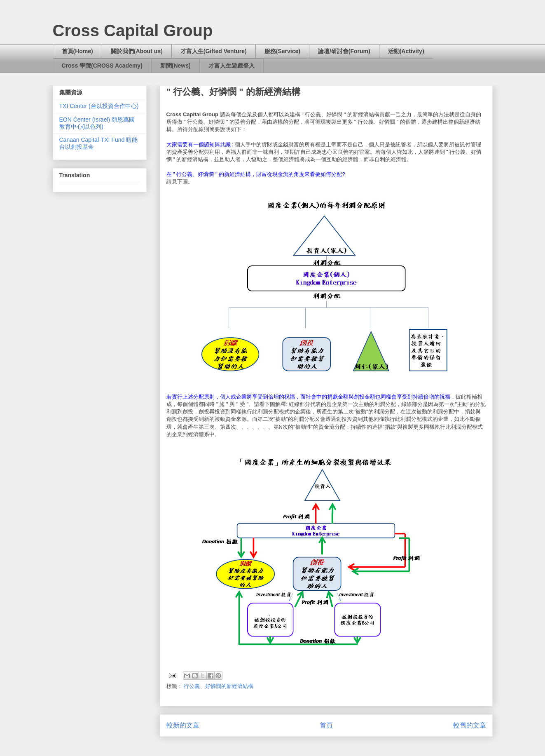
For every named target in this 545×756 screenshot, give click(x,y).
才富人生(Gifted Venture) (214, 51)
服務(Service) (282, 51)
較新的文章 (183, 725)
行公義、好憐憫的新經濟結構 (219, 686)
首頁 (326, 725)
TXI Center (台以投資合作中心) (99, 106)
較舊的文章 (470, 725)
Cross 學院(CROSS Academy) (102, 66)
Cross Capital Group (133, 31)
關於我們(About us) (137, 51)
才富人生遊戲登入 (232, 66)
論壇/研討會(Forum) (344, 51)
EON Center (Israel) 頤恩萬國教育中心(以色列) (97, 123)
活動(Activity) (406, 51)
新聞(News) (175, 66)
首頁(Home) (77, 51)
